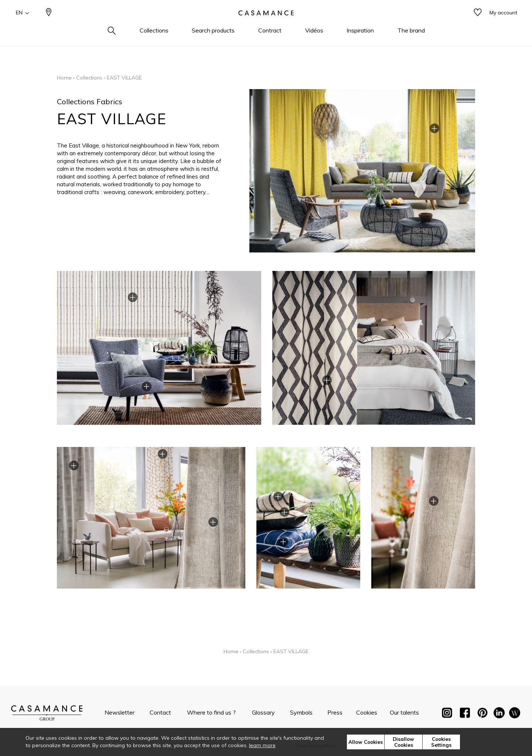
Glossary (263, 712)
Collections (89, 78)
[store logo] (266, 23)
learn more (262, 745)
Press (335, 712)
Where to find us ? (211, 712)
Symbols (301, 712)
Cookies (367, 712)
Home (64, 78)
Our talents (404, 712)
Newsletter (120, 712)
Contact (160, 712)
